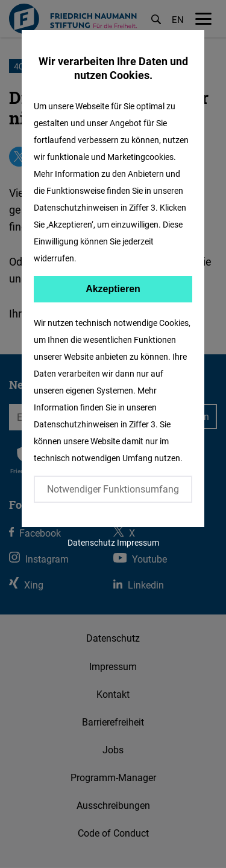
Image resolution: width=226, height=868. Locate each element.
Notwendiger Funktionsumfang (113, 489)
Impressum (138, 542)
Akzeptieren (113, 289)
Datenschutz (91, 542)
